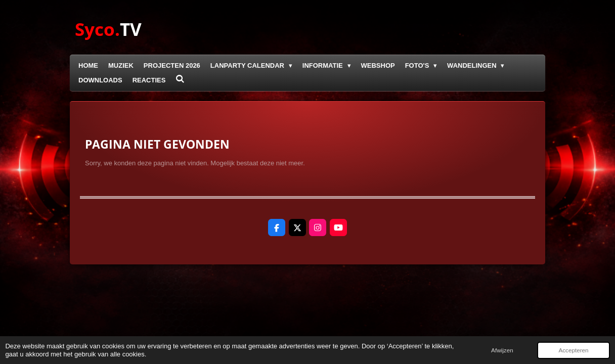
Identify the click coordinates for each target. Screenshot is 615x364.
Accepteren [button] (573, 350)
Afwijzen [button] (502, 350)
